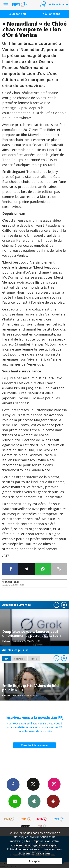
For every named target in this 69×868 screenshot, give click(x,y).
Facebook (13, 784)
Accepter (34, 861)
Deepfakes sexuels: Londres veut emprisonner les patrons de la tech (31, 633)
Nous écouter (60, 4)
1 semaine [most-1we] (19, 659)
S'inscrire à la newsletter (35, 745)
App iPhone (34, 801)
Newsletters (15, 801)
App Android (53, 801)
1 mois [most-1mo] (34, 659)
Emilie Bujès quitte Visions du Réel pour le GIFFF (31, 688)
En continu (17, 14)
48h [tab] (6, 659)
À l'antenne (52, 14)
